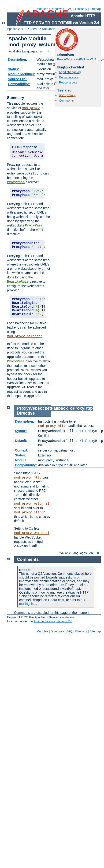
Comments (66, 101)
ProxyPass (16, 182)
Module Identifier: (22, 74)
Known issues (68, 77)
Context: (22, 450)
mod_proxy (31, 108)
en (41, 51)
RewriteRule (18, 282)
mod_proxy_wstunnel (32, 504)
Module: (21, 460)
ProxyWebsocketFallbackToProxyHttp (55, 408)
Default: (21, 441)
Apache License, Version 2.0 (53, 621)
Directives (57, 9)
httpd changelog (70, 72)
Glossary (81, 9)
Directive (26, 413)
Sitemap (95, 9)
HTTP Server (30, 29)
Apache (12, 29)
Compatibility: (19, 84)
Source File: (17, 79)
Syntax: (21, 431)
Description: (18, 59)
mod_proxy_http (52, 426)
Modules (42, 9)
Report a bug (68, 82)
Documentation (52, 29)
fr (49, 51)
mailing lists (28, 604)
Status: (13, 69)
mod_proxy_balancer (25, 336)
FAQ (70, 9)
